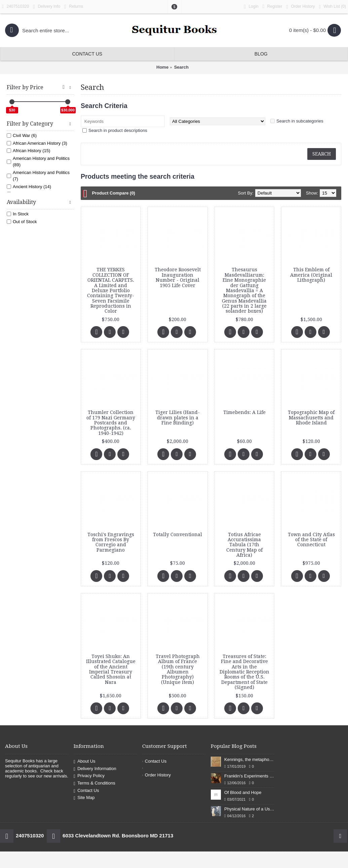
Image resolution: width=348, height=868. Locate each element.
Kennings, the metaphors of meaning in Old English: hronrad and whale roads (249, 759)
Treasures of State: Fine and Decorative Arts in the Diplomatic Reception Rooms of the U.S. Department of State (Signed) (244, 672)
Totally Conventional (178, 534)
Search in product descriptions (118, 130)
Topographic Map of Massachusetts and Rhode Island (311, 418)
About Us (85, 761)
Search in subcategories (300, 121)
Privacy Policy (89, 776)
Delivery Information (95, 769)
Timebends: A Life (244, 412)
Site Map (84, 798)
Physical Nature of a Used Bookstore (249, 809)
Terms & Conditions (94, 783)
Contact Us (86, 791)
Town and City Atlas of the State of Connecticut (311, 540)
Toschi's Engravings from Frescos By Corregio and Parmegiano (111, 542)
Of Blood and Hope (243, 792)
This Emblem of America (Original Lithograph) (311, 275)
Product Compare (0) (113, 193)
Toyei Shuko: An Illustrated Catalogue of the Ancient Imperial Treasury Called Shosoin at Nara (111, 669)
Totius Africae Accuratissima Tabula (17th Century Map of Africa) (244, 545)
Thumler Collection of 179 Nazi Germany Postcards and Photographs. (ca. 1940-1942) (111, 423)
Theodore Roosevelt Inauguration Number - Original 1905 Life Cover (178, 277)
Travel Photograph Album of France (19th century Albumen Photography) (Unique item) (178, 669)
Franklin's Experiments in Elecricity (249, 776)
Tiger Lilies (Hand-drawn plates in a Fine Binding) (178, 418)
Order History (157, 775)
